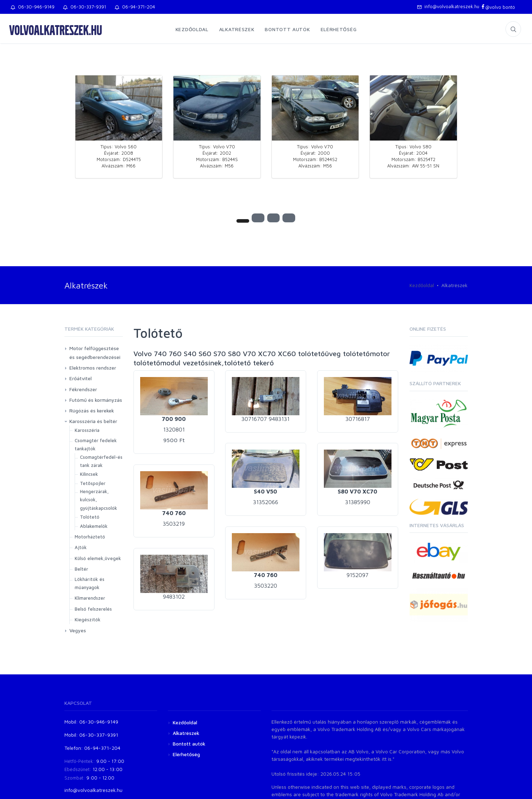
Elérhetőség (339, 29)
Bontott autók (287, 29)
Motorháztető (90, 537)
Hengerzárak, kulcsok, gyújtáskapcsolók (99, 500)
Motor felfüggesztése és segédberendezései (95, 353)
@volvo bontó (498, 7)
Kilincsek (89, 474)
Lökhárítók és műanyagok (90, 583)
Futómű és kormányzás (96, 400)
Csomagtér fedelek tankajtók (96, 444)
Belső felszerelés (93, 609)
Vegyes (78, 630)
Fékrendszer (83, 389)
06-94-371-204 (135, 7)
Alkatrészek (237, 29)
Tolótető (90, 517)
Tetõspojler (93, 483)
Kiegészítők (88, 620)
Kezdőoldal (192, 29)
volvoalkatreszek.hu (56, 30)
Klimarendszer (90, 598)
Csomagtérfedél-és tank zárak (101, 461)
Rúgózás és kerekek (92, 410)
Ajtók (81, 547)
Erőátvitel (81, 378)
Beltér (81, 569)
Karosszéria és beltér (93, 421)
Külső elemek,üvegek (98, 558)
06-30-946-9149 (33, 7)
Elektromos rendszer (93, 368)
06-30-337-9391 (85, 7)
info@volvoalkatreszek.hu (448, 6)
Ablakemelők (94, 526)
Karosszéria (87, 430)
